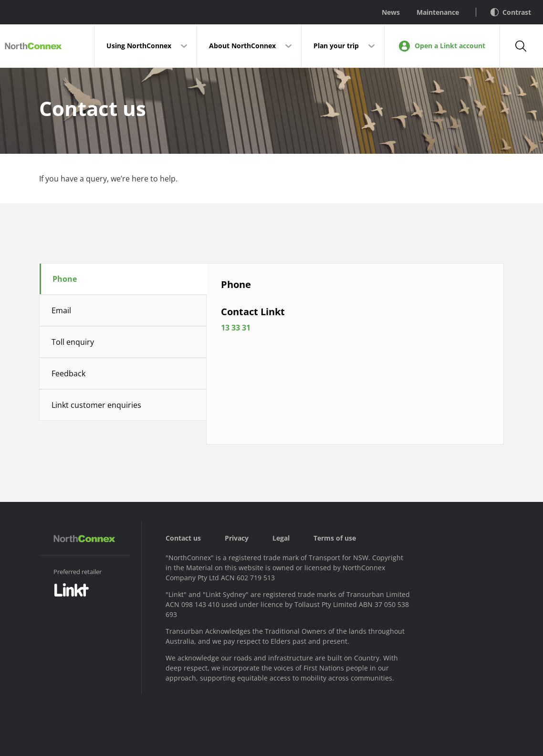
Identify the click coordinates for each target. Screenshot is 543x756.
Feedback (68, 373)
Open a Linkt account (442, 46)
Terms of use (335, 538)
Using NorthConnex (139, 46)
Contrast (511, 12)
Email (61, 310)
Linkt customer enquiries (96, 405)
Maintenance (438, 12)
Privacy (237, 538)
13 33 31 (255, 341)
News (391, 12)
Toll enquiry (73, 342)
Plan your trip (336, 46)
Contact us (183, 538)
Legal (281, 538)
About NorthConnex (242, 46)
